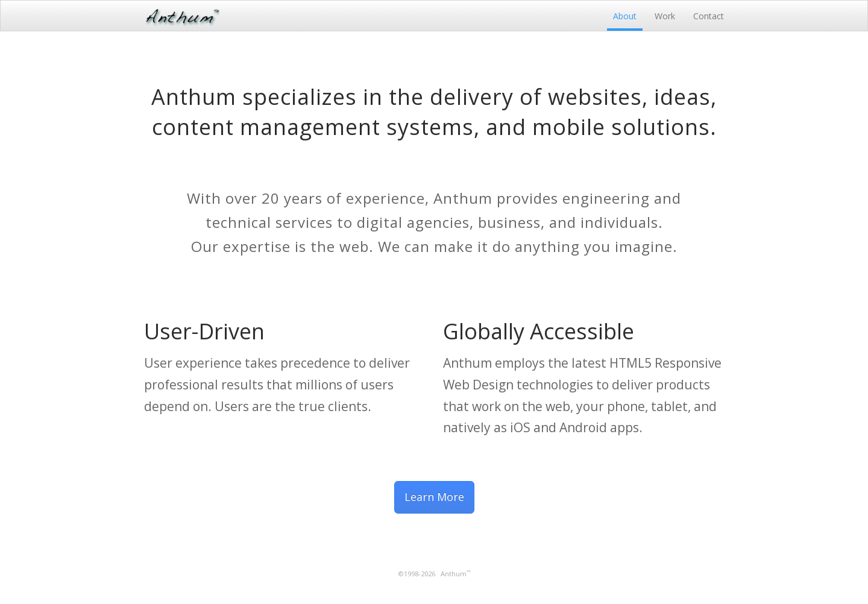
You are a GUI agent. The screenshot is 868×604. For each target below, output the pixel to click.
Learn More (434, 497)
